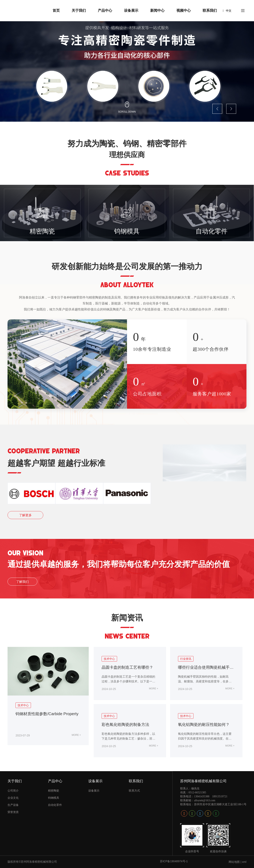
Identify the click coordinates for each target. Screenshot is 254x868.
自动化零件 (212, 231)
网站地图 (234, 862)
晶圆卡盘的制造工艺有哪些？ (127, 667)
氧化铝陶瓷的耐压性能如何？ (204, 724)
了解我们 (22, 582)
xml (244, 862)
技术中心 (23, 705)
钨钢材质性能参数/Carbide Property (47, 714)
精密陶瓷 (42, 231)
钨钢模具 (127, 231)
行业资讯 (186, 659)
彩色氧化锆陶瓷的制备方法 (125, 724)
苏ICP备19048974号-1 (174, 861)
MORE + (76, 735)
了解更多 (25, 515)
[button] (217, 109)
